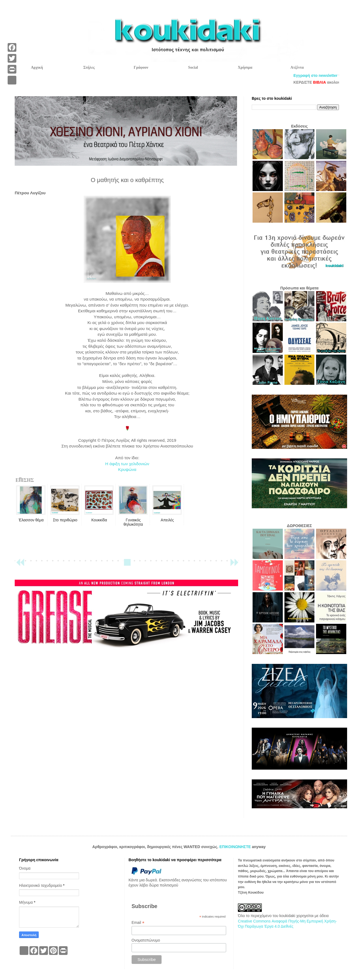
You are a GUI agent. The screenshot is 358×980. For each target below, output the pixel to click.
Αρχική (37, 67)
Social (193, 67)
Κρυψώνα (127, 469)
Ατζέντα (297, 67)
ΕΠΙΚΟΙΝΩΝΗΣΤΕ (236, 847)
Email (138, 923)
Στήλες (89, 67)
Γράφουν (141, 67)
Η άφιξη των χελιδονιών (127, 464)
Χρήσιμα (245, 67)
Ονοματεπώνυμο (146, 940)
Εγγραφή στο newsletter (327, 75)
